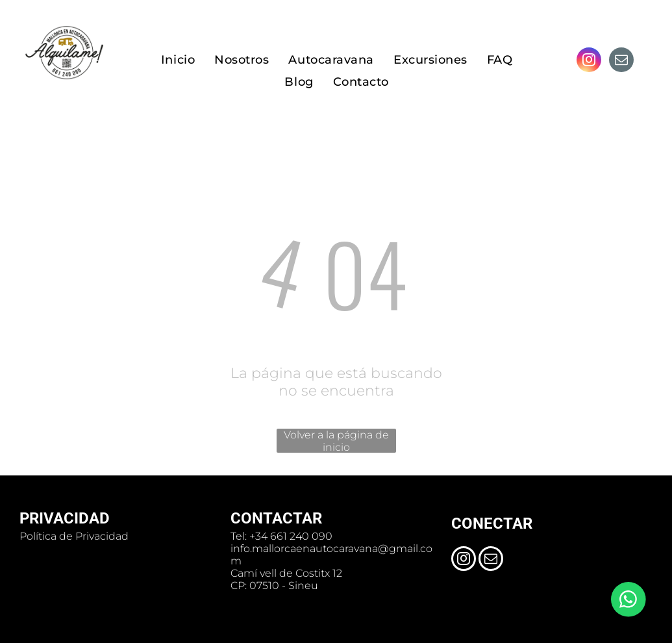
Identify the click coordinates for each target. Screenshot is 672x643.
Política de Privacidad (74, 536)
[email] (621, 61)
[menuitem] (178, 60)
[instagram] (589, 61)
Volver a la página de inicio (336, 441)
